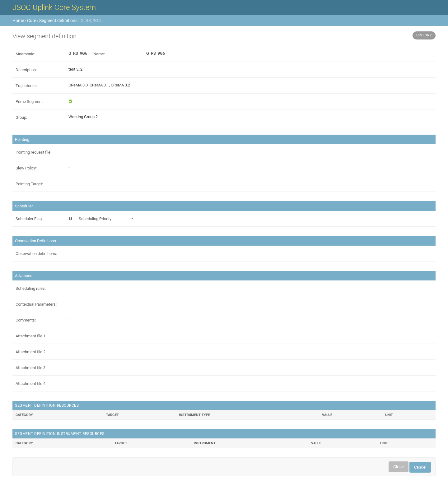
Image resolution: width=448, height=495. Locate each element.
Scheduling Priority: (96, 219)
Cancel (420, 467)
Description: (26, 70)
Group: (21, 117)
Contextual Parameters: (36, 304)
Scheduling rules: (31, 288)
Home (18, 21)
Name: (99, 54)
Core (32, 21)
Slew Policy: (26, 168)
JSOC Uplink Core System (54, 7)
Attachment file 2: (31, 352)
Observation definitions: (36, 254)
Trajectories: (27, 86)
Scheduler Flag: (29, 219)
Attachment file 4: (31, 384)
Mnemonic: (25, 54)
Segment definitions (58, 21)
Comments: (26, 320)
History (424, 35)
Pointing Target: (29, 184)
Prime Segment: (30, 102)
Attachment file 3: (31, 368)
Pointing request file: (33, 152)
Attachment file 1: (31, 336)
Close (399, 467)
